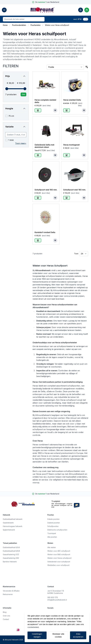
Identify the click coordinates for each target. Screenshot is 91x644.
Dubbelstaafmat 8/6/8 (11, 551)
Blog (5, 612)
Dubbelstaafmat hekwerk (13, 519)
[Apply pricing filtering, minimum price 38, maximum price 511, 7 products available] (23, 94)
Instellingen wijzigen (37, 635)
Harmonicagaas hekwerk (13, 526)
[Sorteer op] (65, 67)
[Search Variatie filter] (16, 135)
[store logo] (42, 10)
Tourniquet (52, 533)
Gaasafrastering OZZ (11, 554)
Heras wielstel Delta (72, 100)
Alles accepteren (78, 635)
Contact (6, 619)
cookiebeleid (33, 627)
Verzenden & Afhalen (11, 591)
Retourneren (8, 594)
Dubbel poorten (54, 523)
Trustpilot (56, 501)
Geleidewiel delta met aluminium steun (44, 146)
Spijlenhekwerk (9, 530)
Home (5, 25)
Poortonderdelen (19, 25)
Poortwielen (36, 25)
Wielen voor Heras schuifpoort (59, 558)
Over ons (6, 616)
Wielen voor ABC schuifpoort (59, 551)
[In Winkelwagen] (38, 110)
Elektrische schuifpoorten (57, 530)
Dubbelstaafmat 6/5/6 (11, 547)
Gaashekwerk (8, 523)
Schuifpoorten (53, 526)
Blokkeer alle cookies (58, 635)
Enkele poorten (53, 519)
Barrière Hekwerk (10, 562)
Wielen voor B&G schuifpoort (59, 554)
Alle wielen (52, 547)
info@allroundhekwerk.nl (57, 600)
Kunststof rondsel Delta (45, 232)
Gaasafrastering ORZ (11, 558)
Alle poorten (52, 537)
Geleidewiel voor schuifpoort (59, 562)
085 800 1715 (53, 597)
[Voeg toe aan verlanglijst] (55, 110)
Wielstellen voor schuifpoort (58, 565)
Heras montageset (71, 145)
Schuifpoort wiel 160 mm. (46, 190)
